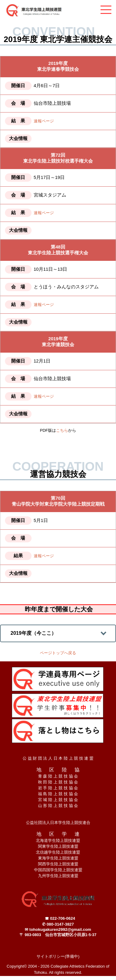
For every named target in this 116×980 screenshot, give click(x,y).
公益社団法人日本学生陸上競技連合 (58, 823)
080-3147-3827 (60, 924)
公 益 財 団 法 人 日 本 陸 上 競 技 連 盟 (58, 758)
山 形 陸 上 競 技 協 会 (58, 806)
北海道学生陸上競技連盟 (58, 840)
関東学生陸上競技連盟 (58, 846)
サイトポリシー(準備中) (58, 956)
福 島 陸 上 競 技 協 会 (58, 794)
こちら (62, 430)
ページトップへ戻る (58, 653)
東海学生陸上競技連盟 (58, 858)
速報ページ (44, 121)
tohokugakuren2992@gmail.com (60, 929)
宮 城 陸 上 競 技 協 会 (58, 800)
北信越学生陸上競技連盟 (58, 852)
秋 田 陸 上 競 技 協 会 (58, 782)
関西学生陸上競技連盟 (58, 864)
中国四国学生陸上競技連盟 (58, 870)
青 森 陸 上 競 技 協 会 (58, 776)
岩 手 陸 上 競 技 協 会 (58, 788)
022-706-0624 (63, 918)
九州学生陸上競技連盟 (58, 876)
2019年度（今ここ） (33, 633)
